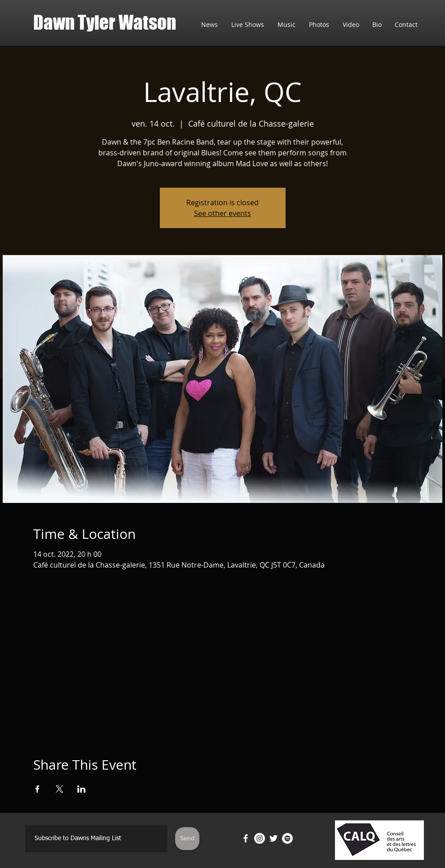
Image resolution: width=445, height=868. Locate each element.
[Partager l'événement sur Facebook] (37, 789)
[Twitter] (273, 838)
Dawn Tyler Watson (105, 22)
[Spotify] (287, 838)
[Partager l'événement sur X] (59, 789)
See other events (222, 213)
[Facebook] (246, 838)
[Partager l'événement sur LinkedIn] (82, 789)
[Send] (187, 839)
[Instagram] (260, 838)
